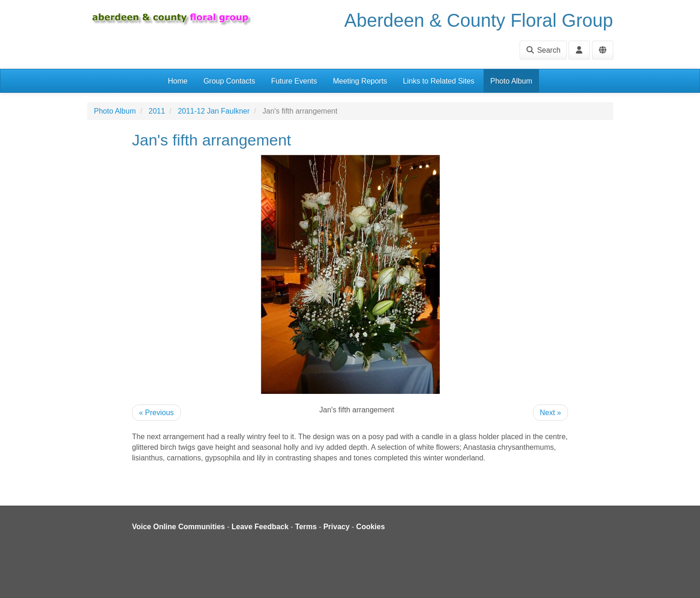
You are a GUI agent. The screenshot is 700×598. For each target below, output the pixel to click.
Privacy (337, 527)
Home (178, 81)
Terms (306, 527)
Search (543, 50)
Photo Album (512, 81)
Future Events (294, 81)
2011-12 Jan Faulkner (214, 111)
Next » (550, 413)
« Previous (156, 413)
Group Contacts (229, 81)
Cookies (371, 527)
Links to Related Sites (439, 81)
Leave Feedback (260, 527)
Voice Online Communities (179, 527)
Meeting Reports (360, 81)
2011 (157, 111)
